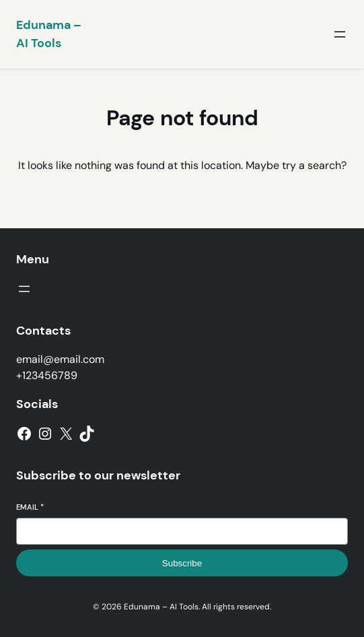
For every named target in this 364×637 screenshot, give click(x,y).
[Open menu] (340, 34)
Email (30, 507)
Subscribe (182, 563)
